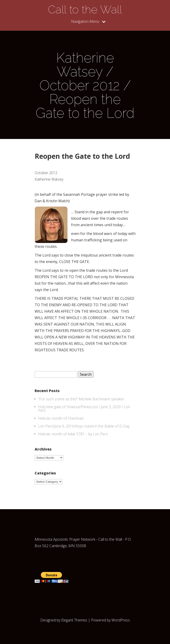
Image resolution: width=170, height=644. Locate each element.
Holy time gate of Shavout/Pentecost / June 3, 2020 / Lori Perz (84, 409)
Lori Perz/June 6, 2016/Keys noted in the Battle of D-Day (84, 426)
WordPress (121, 620)
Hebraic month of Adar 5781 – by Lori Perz (73, 434)
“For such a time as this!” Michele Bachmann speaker (81, 399)
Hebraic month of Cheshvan (61, 418)
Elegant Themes (74, 620)
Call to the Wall (85, 9)
